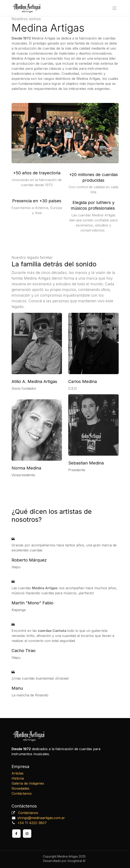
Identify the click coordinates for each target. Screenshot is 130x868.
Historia (18, 778)
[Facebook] (16, 834)
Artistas (18, 773)
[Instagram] (27, 834)
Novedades (20, 788)
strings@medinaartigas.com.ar (41, 818)
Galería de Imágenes (28, 783)
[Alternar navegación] (114, 8)
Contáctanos (22, 793)
